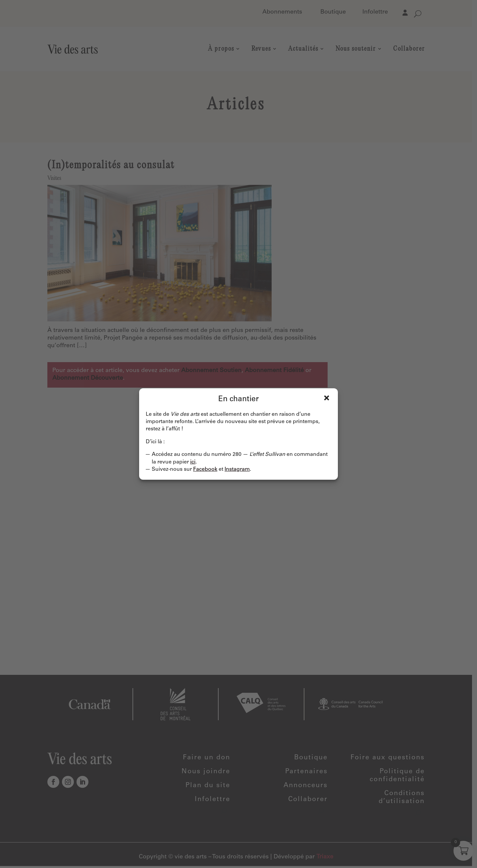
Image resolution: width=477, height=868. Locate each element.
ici (193, 462)
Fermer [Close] (327, 398)
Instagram (237, 469)
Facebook (205, 469)
